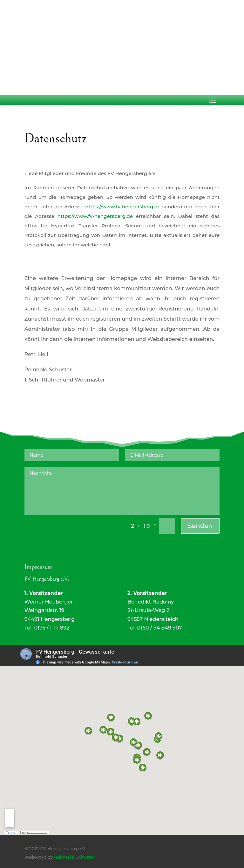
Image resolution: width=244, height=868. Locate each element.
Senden (200, 526)
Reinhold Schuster (75, 857)
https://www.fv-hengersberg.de (123, 207)
